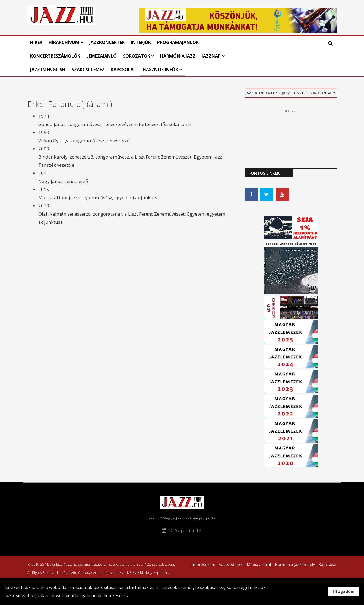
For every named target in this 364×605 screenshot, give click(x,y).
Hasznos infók (160, 70)
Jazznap (211, 56)
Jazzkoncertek (107, 42)
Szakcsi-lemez (88, 70)
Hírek (36, 42)
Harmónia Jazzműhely (295, 564)
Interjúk (141, 42)
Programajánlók (178, 42)
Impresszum (203, 564)
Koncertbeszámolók (55, 56)
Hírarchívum (64, 42)
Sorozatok (137, 56)
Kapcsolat (124, 70)
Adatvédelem (231, 564)
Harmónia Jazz (178, 56)
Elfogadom (344, 591)
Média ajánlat (259, 564)
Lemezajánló (102, 56)
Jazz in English (48, 70)
